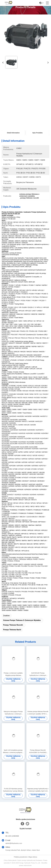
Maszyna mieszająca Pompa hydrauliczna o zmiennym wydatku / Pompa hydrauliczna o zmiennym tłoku (13, 713)
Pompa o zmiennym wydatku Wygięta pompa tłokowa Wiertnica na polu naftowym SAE (13, 674)
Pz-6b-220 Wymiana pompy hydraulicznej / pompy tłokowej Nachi (13, 790)
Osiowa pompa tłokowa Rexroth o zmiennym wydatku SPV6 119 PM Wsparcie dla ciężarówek (38, 713)
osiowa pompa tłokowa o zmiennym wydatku (22, 620)
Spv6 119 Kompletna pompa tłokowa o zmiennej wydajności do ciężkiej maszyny (13, 751)
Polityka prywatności (21, 857)
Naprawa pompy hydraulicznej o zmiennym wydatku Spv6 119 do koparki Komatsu (38, 790)
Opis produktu (37, 133)
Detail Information (13, 133)
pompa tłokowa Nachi (12, 630)
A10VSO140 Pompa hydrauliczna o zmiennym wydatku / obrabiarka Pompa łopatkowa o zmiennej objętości (38, 674)
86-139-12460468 (12, 836)
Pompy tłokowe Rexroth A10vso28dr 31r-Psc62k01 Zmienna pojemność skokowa (38, 751)
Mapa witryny (33, 857)
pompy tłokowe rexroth (13, 625)
